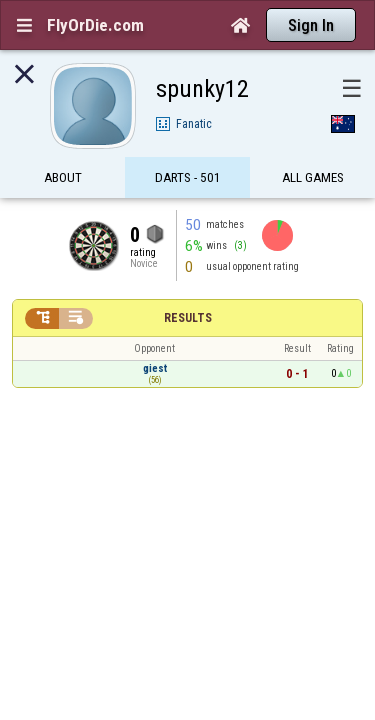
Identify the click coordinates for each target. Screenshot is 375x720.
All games (313, 142)
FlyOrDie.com (95, 25)
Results (188, 283)
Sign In (311, 25)
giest (155, 333)
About (63, 142)
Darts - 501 (188, 142)
